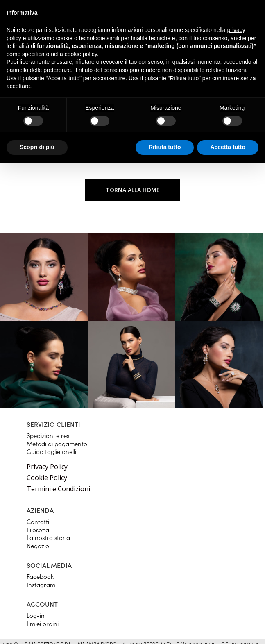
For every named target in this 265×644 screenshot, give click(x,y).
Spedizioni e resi (49, 435)
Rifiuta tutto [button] (165, 147)
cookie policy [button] (81, 54)
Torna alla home (133, 190)
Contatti (38, 521)
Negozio (38, 545)
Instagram (41, 584)
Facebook (40, 576)
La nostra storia (48, 537)
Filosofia (38, 529)
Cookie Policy (47, 478)
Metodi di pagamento (57, 443)
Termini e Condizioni (58, 489)
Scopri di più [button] (37, 147)
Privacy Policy (47, 467)
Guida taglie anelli (51, 451)
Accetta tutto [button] (228, 147)
